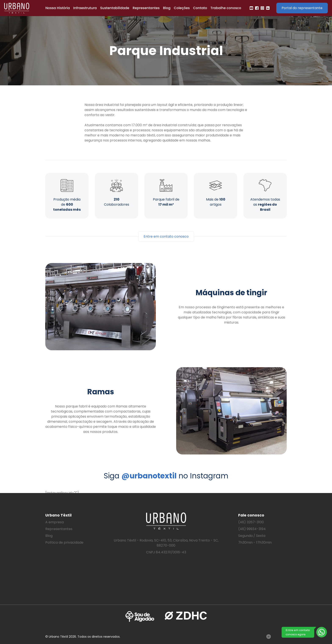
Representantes (146, 8)
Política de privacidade (64, 542)
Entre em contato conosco (166, 236)
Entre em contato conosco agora (298, 632)
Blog (167, 8)
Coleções (182, 8)
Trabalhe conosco (226, 8)
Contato (200, 8)
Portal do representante (302, 8)
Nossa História (58, 8)
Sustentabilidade (115, 8)
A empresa (55, 522)
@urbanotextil (149, 476)
